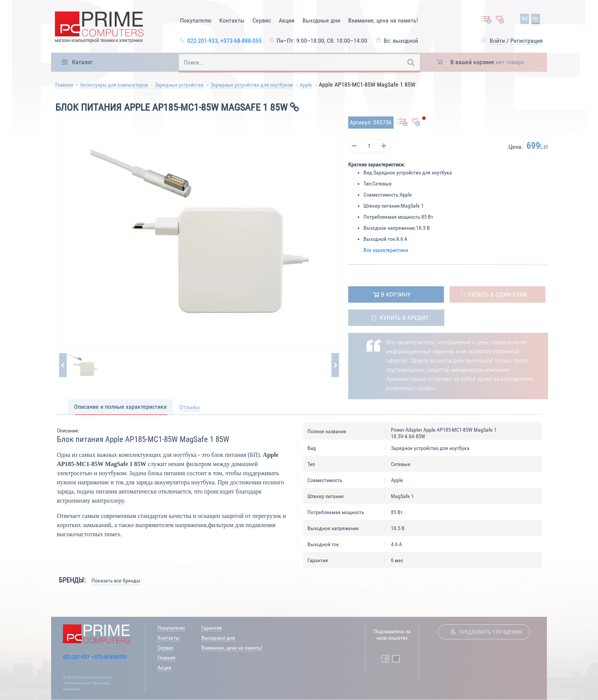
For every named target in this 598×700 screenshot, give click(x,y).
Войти (497, 41)
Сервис (262, 20)
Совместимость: (382, 195)
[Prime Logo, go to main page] (99, 28)
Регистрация (526, 41)
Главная (64, 85)
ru (536, 19)
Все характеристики (386, 250)
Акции (287, 20)
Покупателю (196, 20)
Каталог (82, 62)
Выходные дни (321, 20)
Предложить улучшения (490, 632)
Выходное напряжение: (390, 228)
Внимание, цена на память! (383, 20)
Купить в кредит (404, 318)
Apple (306, 85)
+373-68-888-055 (241, 41)
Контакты (232, 20)
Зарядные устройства (179, 85)
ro (525, 19)
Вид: (368, 173)
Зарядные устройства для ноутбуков (252, 85)
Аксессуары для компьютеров (114, 85)
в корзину (396, 294)
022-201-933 (203, 41)
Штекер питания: (382, 206)
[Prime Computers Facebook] (385, 659)
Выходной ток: (380, 239)
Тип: (368, 184)
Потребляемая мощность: (392, 217)
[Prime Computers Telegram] (396, 659)
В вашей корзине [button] (487, 62)
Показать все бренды (116, 581)
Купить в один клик (498, 294)
